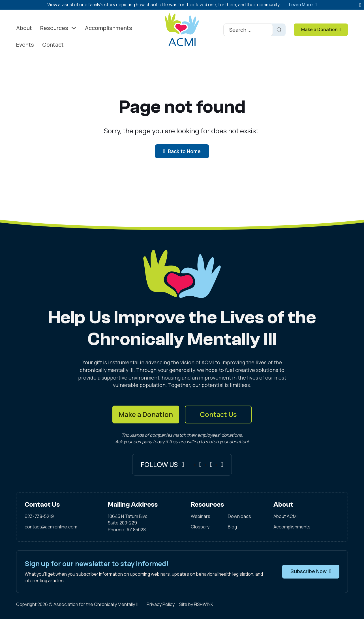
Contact (53, 45)
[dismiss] (360, 5)
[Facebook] (201, 465)
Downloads (239, 516)
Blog (232, 527)
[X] (222, 465)
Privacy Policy (161, 604)
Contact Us (218, 414)
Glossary (200, 527)
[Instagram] (211, 465)
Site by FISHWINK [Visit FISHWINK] (196, 604)
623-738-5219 (39, 516)
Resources (54, 28)
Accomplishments (109, 28)
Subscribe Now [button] (311, 571)
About (24, 28)
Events (25, 45)
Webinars (201, 516)
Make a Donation (146, 414)
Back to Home (182, 151)
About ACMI (285, 516)
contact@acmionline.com (51, 527)
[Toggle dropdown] (74, 28)
